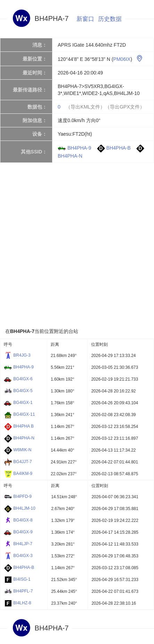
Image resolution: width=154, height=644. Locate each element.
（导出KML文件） (85, 107)
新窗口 (85, 19)
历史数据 (110, 19)
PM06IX (122, 59)
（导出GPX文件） (125, 107)
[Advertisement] (77, 245)
